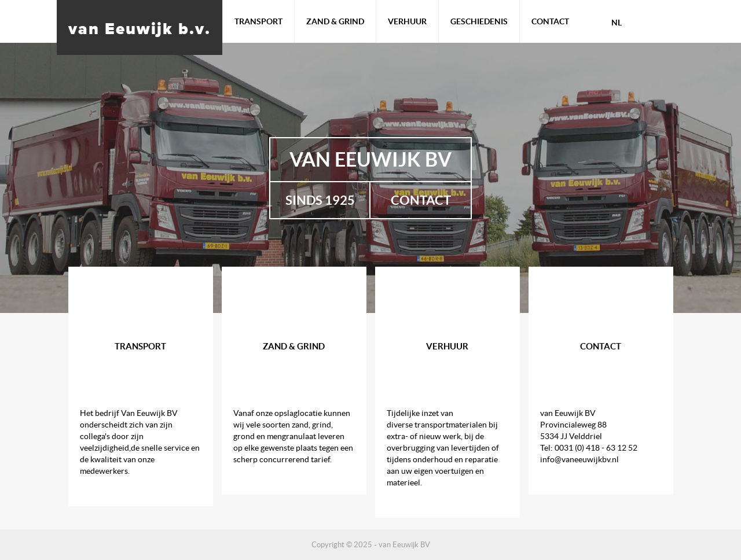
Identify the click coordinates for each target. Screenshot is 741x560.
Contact (550, 21)
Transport (258, 21)
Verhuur (407, 21)
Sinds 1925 (320, 200)
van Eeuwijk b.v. (140, 28)
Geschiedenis (479, 21)
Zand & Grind (335, 21)
